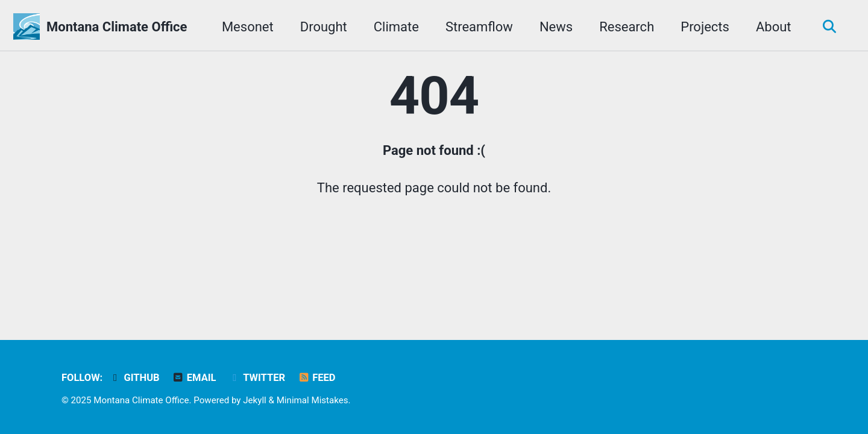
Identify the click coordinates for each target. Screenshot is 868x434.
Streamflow (479, 27)
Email (194, 378)
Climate (396, 27)
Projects (705, 27)
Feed (317, 378)
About (774, 27)
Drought (324, 27)
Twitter (257, 378)
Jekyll (255, 400)
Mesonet (248, 27)
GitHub (134, 378)
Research (627, 27)
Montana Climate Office (117, 27)
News (556, 27)
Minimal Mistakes (313, 400)
